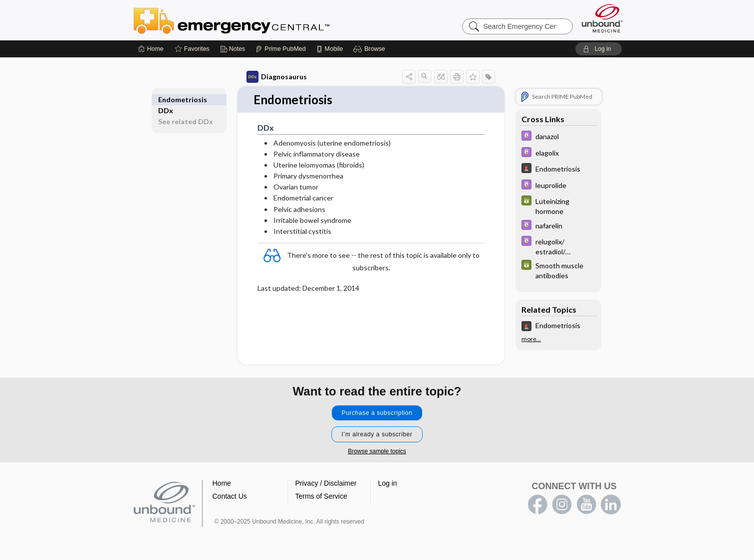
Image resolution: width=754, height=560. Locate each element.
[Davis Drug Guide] (558, 137)
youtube (586, 505)
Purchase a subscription (377, 413)
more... (531, 339)
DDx (166, 99)
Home (222, 484)
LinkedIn (611, 505)
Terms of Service (321, 497)
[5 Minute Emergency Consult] (558, 169)
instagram (562, 505)
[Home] (151, 49)
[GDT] (558, 205)
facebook (537, 505)
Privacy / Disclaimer (326, 484)
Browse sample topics (377, 452)
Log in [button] (388, 484)
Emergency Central (257, 20)
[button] (371, 49)
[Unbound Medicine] (602, 18)
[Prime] (280, 49)
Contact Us (230, 497)
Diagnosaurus (277, 77)
